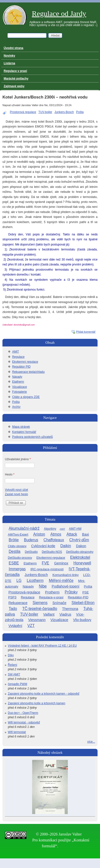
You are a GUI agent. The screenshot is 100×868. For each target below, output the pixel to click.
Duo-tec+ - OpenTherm (23, 713)
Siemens (40, 603)
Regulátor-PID (78, 597)
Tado (13, 609)
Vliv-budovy (82, 620)
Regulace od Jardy (59, 13)
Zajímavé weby (14, 86)
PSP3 (12, 597)
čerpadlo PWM (18, 684)
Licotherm (35, 581)
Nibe (43, 586)
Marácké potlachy (16, 79)
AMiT (15, 352)
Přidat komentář (86, 332)
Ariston (39, 534)
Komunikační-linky (66, 575)
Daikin (66, 546)
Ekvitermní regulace (25, 362)
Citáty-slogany (17, 546)
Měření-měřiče (61, 581)
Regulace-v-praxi (51, 597)
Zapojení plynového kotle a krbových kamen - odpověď (44, 694)
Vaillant (49, 614)
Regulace (18, 357)
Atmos (56, 534)
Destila (15, 551)
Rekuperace (18, 603)
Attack (72, 534)
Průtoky (71, 592)
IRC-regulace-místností (47, 569)
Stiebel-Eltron (83, 603)
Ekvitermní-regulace (51, 558)
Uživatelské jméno (18, 459)
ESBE (14, 563)
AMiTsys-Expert (18, 535)
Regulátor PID (21, 367)
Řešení (12, 665)
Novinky (9, 56)
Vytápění (15, 626)
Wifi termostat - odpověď (24, 722)
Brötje (14, 540)
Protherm (52, 592)
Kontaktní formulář (24, 432)
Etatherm (18, 382)
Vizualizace (19, 387)
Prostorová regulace (23, 112)
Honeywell (82, 563)
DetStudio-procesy (20, 558)
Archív (16, 407)
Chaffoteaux (54, 540)
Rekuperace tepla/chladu (28, 372)
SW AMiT (14, 674)
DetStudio (31, 552)
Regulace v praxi (15, 71)
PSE (86, 592)
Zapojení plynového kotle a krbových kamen (37, 703)
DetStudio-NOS (52, 552)
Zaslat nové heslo (16, 494)
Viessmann (37, 620)
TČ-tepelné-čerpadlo (40, 609)
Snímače (59, 603)
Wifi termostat (17, 732)
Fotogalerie (19, 392)
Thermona (70, 609)
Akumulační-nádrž (24, 528)
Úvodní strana (13, 48)
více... (91, 742)
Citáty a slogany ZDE (26, 397)
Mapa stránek (21, 427)
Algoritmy (50, 529)
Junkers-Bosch (64, 112)
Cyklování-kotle (43, 546)
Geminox (61, 563)
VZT (31, 626)
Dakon (81, 546)
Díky (11, 655)
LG (19, 581)
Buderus (31, 540)
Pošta (80, 112)
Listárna (9, 63)
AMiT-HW (75, 529)
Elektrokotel (80, 557)
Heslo (10, 475)
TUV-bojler (45, 112)
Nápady (17, 377)
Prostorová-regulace (24, 592)
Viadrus (65, 614)
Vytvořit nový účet (16, 490)
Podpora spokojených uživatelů (32, 437)
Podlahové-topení (66, 586)
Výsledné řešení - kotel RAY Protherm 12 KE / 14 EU (42, 646)
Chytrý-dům (79, 540)
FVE (45, 563)
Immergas (17, 569)
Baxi (86, 534)
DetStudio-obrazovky (80, 552)
